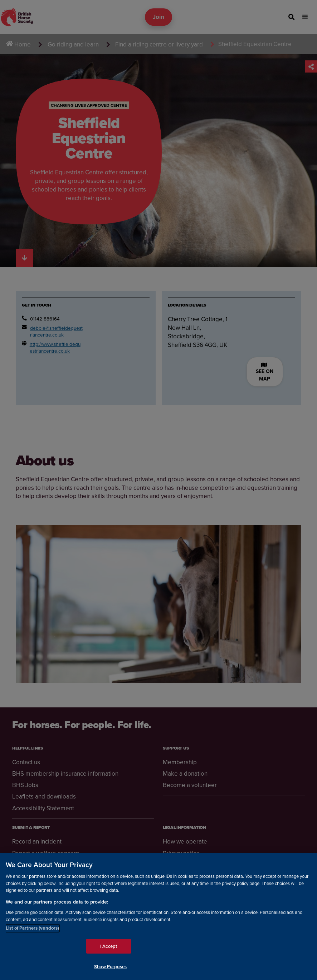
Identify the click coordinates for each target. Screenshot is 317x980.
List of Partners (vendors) (32, 928)
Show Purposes (110, 967)
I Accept (109, 946)
